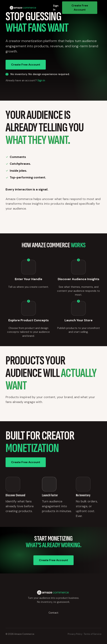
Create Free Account (80, 8)
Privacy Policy (75, 634)
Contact (53, 613)
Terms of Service (93, 634)
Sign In (56, 8)
